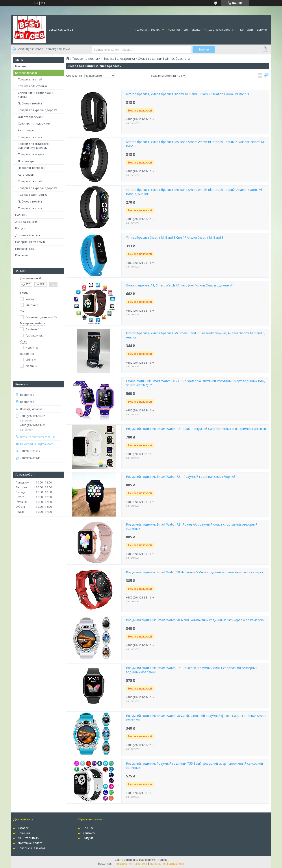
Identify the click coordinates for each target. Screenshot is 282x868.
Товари (156, 30)
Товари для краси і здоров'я (38, 110)
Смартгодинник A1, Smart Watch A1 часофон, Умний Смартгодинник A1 (180, 285)
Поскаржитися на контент (131, 864)
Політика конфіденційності (167, 864)
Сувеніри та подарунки (34, 123)
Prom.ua (162, 860)
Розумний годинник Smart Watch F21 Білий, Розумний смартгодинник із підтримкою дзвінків (196, 429)
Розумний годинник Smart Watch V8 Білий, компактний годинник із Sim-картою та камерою (195, 620)
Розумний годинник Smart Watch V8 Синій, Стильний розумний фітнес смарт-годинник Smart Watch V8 (196, 718)
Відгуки (262, 30)
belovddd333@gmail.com (37, 444)
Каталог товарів (26, 73)
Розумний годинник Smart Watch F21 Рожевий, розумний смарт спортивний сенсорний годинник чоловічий (192, 670)
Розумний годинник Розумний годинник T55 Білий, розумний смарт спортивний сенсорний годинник (194, 766)
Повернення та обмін (30, 242)
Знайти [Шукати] (204, 49)
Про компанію (25, 249)
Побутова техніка (30, 103)
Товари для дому (30, 137)
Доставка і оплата (221, 30)
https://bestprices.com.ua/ (38, 437)
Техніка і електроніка (33, 86)
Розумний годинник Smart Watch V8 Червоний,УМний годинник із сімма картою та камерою (195, 572)
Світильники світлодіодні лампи (36, 95)
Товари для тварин (31, 154)
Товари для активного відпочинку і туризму (33, 146)
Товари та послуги (86, 59)
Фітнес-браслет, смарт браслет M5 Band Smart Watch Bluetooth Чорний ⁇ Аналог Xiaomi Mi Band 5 (195, 144)
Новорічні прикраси (32, 168)
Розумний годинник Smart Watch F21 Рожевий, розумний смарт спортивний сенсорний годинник (192, 527)
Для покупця (193, 30)
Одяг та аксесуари (31, 117)
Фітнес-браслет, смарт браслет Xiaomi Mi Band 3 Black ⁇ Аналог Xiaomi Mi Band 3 (187, 94)
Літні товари (26, 161)
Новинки (174, 30)
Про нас (88, 828)
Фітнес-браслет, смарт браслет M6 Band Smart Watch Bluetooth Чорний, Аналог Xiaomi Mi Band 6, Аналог (194, 192)
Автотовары (26, 130)
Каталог (23, 828)
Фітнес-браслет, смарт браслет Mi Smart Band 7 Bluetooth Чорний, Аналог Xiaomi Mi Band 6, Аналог (196, 335)
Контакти (247, 30)
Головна (141, 30)
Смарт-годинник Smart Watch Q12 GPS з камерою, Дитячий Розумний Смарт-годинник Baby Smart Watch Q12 (196, 383)
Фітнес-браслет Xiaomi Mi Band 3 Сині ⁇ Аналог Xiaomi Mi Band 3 (175, 238)
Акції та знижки (26, 222)
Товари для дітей (30, 79)
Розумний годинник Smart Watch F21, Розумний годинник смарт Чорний (181, 477)
